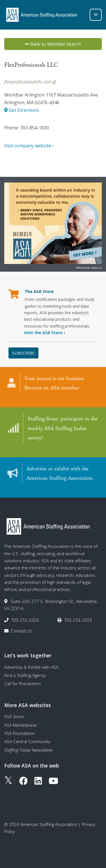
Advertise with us (89, 268)
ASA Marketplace (20, 725)
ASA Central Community (27, 741)
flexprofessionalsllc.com (30, 82)
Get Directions (22, 110)
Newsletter (29, 750)
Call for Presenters (23, 684)
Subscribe (23, 353)
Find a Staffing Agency (25, 675)
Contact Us (21, 631)
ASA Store (14, 716)
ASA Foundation (20, 733)
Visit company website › (29, 146)
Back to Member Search (53, 44)
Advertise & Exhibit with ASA (31, 667)
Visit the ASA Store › (45, 333)
